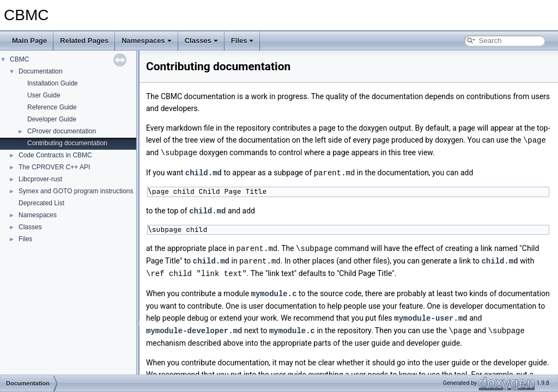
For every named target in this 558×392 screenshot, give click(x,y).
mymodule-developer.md (194, 325)
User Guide (44, 95)
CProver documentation (62, 131)
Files (242, 41)
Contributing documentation (67, 143)
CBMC (19, 59)
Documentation (41, 71)
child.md (204, 171)
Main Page (29, 41)
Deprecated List (41, 203)
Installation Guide (53, 83)
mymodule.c (274, 289)
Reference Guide (52, 107)
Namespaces (147, 41)
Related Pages (84, 41)
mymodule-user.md (430, 313)
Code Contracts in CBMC (55, 155)
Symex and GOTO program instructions (76, 191)
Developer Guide (52, 119)
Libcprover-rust (40, 179)
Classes (201, 41)
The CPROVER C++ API (54, 167)
